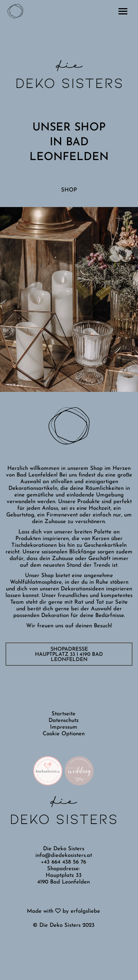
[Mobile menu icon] (123, 11)
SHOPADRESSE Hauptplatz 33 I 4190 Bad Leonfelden (69, 655)
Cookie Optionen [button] (64, 734)
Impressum (64, 727)
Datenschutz (64, 721)
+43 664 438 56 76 (63, 862)
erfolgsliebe (85, 911)
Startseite (63, 714)
